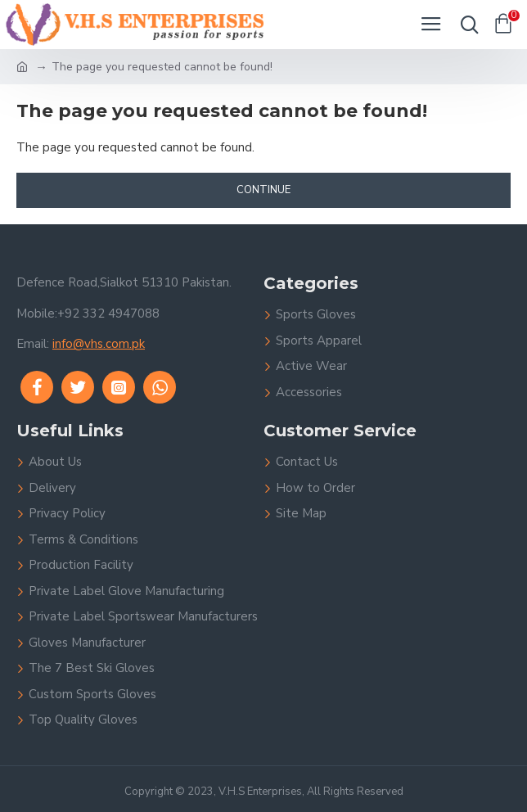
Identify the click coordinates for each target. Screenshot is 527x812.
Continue (263, 190)
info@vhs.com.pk (99, 344)
